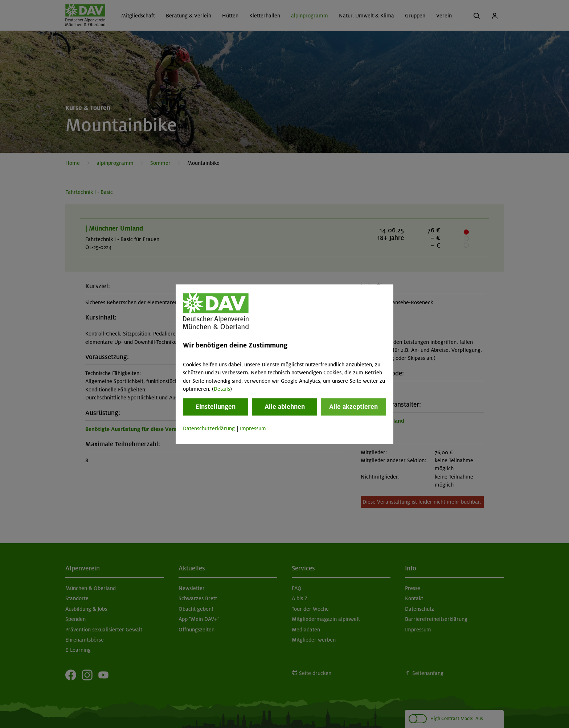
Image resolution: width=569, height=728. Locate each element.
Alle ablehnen (285, 407)
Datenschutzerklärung (209, 429)
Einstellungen (216, 407)
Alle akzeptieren (353, 407)
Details (222, 389)
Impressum (253, 429)
